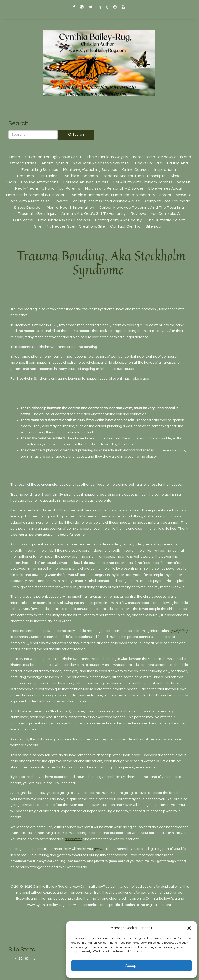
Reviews (138, 214)
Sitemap (153, 226)
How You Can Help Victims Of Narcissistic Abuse (97, 201)
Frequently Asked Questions (64, 220)
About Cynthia (55, 163)
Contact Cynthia (125, 226)
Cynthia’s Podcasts (80, 176)
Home (15, 157)
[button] (189, 928)
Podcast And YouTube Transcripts (134, 176)
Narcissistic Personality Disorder (114, 188)
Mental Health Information (70, 208)
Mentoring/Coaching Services (90, 170)
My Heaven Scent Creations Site (76, 226)
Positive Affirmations (40, 182)
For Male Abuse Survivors (86, 182)
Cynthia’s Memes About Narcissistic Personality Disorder (120, 195)
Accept (132, 966)
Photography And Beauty (118, 220)
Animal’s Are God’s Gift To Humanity (94, 214)
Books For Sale (149, 163)
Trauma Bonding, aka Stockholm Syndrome (101, 263)
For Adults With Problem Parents (143, 182)
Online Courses (136, 170)
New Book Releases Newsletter (101, 163)
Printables (48, 176)
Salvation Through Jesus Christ (53, 157)
